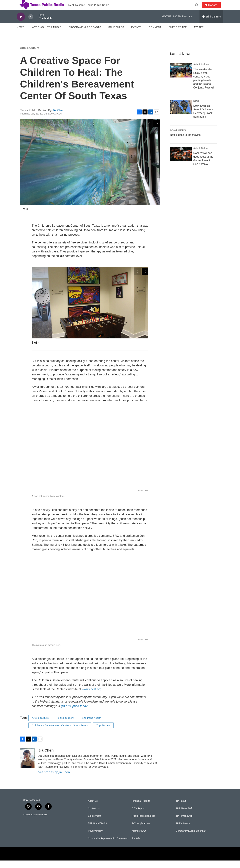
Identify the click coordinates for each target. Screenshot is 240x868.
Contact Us (94, 816)
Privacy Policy (95, 838)
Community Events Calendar (191, 838)
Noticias (38, 35)
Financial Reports (141, 808)
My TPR (199, 35)
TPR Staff (181, 808)
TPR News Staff (184, 816)
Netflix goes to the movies (185, 142)
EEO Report (138, 816)
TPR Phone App (184, 823)
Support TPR (178, 35)
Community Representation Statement (108, 846)
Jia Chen (58, 118)
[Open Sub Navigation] (27, 35)
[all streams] (211, 24)
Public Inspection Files (143, 823)
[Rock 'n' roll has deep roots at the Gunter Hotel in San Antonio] (181, 162)
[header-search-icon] (198, 9)
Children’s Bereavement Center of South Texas (60, 733)
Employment (94, 823)
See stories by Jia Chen (54, 780)
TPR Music (54, 35)
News (20, 35)
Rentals (136, 846)
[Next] (157, 217)
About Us (93, 808)
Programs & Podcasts (85, 35)
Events (136, 35)
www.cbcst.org (92, 697)
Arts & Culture (30, 55)
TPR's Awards (183, 831)
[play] (21, 24)
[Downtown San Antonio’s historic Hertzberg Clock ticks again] (181, 114)
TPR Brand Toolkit (97, 831)
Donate (215, 9)
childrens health (92, 725)
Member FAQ (139, 838)
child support (66, 725)
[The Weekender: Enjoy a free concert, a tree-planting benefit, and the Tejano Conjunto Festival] (181, 78)
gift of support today (74, 714)
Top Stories (103, 733)
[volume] (31, 24)
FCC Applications (141, 831)
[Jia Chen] (27, 766)
